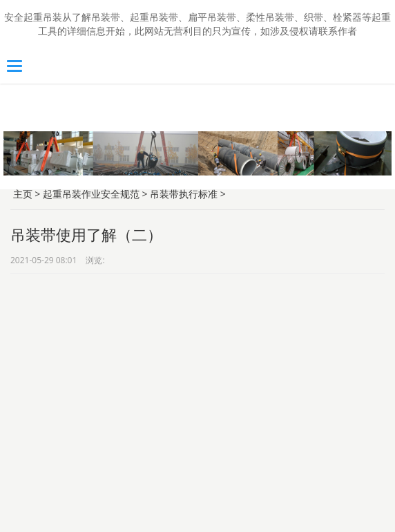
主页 (23, 194)
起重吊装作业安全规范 (91, 194)
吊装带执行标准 (184, 194)
